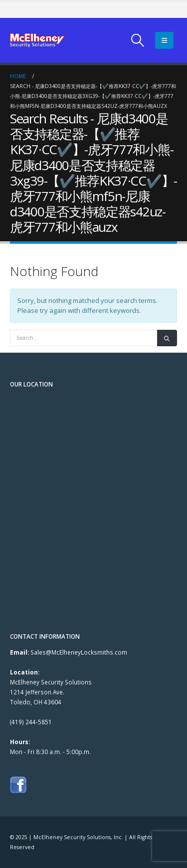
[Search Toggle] (138, 40)
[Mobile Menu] (164, 40)
